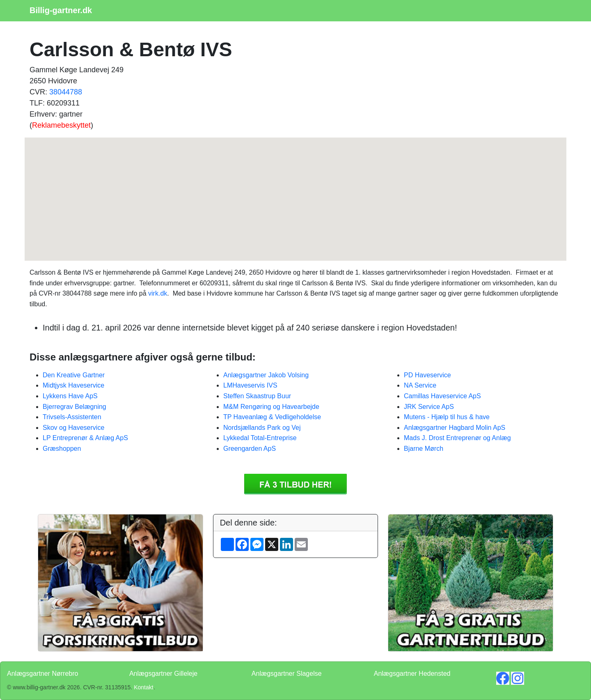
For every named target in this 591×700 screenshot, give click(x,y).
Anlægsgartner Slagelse (287, 674)
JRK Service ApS (429, 407)
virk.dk (158, 293)
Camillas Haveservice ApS (442, 396)
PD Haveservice (427, 375)
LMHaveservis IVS (250, 385)
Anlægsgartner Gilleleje (163, 674)
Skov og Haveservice (73, 428)
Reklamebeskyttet (61, 125)
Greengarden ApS (250, 449)
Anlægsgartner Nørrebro (42, 674)
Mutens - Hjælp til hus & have (447, 417)
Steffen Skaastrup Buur (257, 396)
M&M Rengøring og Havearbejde (271, 407)
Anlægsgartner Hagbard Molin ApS (455, 428)
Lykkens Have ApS (70, 396)
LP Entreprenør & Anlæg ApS (85, 438)
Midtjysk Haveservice (73, 385)
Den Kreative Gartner (74, 375)
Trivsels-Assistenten (72, 417)
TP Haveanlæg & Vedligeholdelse (272, 417)
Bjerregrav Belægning (74, 407)
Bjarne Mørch (424, 449)
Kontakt (143, 687)
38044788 (66, 92)
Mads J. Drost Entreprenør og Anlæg (457, 438)
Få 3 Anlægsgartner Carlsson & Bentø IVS (295, 484)
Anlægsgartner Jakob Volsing (266, 375)
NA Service (420, 385)
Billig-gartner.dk (61, 10)
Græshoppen (62, 449)
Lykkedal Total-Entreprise (260, 438)
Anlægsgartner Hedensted (412, 674)
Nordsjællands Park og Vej (262, 428)
